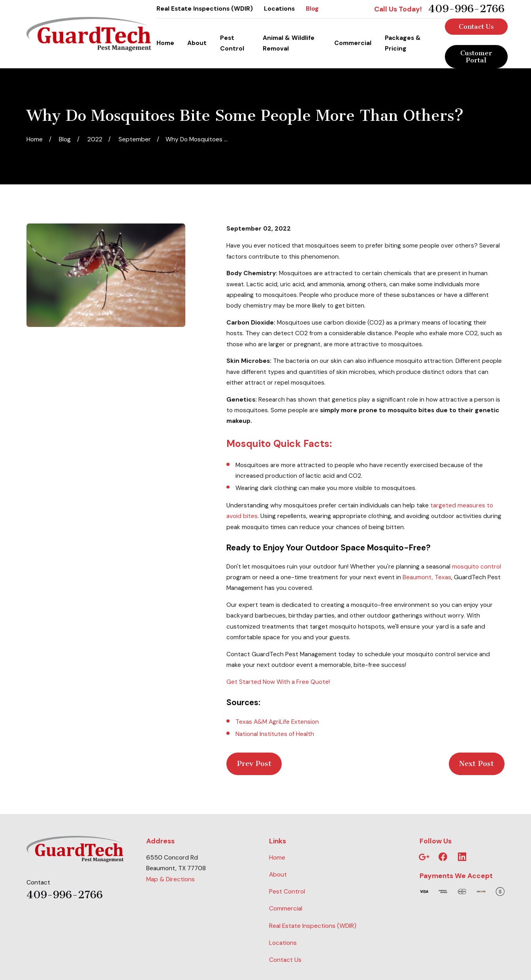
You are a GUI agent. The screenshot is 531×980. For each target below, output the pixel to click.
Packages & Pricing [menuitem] (403, 43)
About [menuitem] (197, 43)
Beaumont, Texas (427, 577)
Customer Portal (476, 56)
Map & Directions (170, 879)
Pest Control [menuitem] (232, 43)
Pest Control (287, 892)
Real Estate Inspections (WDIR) (205, 9)
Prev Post (254, 764)
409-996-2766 (466, 9)
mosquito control (476, 567)
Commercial (286, 909)
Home (277, 858)
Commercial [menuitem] (353, 43)
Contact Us (476, 26)
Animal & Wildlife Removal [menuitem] (289, 43)
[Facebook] (443, 857)
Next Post (476, 764)
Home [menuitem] (165, 43)
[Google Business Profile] (424, 857)
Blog (312, 9)
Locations (279, 9)
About (278, 875)
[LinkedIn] (462, 857)
